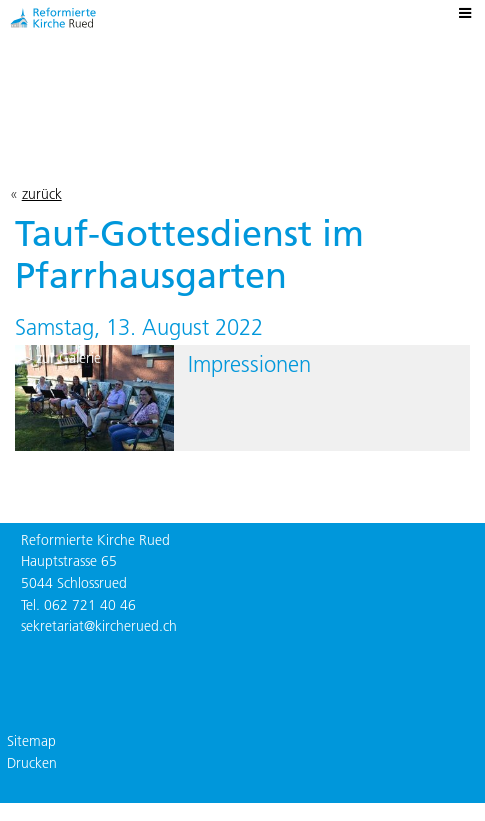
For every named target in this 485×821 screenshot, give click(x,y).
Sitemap (31, 741)
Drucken (32, 763)
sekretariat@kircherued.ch (99, 626)
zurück (42, 194)
